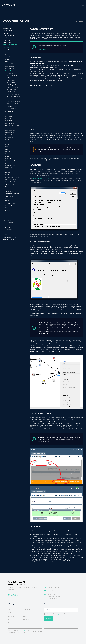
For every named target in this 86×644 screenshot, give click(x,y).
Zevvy (7, 212)
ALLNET (8, 57)
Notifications (8, 225)
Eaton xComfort (11, 71)
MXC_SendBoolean (12, 87)
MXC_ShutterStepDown (14, 101)
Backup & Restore (9, 35)
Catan (7, 61)
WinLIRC (8, 201)
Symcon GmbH (24, 631)
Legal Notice (27, 609)
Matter (7, 156)
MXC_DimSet (11, 80)
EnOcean (8, 118)
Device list (10, 73)
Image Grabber (10, 137)
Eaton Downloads (37, 533)
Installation (7, 31)
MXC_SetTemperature (13, 94)
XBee (7, 208)
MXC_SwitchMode (12, 108)
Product (10, 613)
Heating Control (10, 130)
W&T (7, 198)
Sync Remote (9, 191)
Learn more (12, 594)
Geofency (8, 128)
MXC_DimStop (11, 82)
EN (63, 631)
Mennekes (8, 158)
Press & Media (27, 619)
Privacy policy (27, 613)
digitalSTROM (9, 64)
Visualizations (8, 220)
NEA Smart (9, 168)
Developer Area (8, 240)
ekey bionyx (9, 116)
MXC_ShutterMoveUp (13, 99)
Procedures (7, 42)
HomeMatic (9, 135)
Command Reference (10, 237)
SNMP (7, 187)
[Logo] (8, 5)
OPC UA (8, 172)
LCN (7, 149)
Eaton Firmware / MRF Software (42, 178)
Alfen (7, 54)
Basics (5, 38)
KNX (7, 147)
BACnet (8, 59)
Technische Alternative (12, 194)
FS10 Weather (10, 123)
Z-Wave (8, 210)
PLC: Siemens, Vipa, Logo (13, 175)
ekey (7, 114)
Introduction (8, 28)
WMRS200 (8, 205)
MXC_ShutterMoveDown (14, 97)
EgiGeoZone (9, 111)
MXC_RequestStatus (13, 85)
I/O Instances (8, 229)
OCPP (7, 170)
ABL (7, 52)
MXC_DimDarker (12, 78)
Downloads (11, 616)
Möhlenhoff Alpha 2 (11, 165)
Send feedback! (79, 21)
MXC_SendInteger (12, 92)
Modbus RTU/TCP (11, 161)
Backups (6, 232)
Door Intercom (10, 68)
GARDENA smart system (13, 125)
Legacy (6, 234)
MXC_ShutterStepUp (13, 104)
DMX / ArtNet (9, 66)
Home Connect (10, 132)
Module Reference (10, 45)
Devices (7, 47)
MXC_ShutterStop (12, 106)
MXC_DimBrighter (12, 75)
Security (6, 33)
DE (60, 631)
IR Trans (8, 142)
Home (10, 609)
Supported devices (43, 49)
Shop (9, 623)
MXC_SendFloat (11, 89)
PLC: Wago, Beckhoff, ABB (13, 177)
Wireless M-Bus (10, 203)
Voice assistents (9, 222)
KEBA (7, 144)
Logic (6, 215)
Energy (6, 218)
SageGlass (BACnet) (11, 179)
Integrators (11, 619)
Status (25, 616)
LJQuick (8, 151)
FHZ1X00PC (9, 121)
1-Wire (7, 50)
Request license (13, 596)
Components (7, 40)
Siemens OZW (10, 184)
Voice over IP (9, 196)
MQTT (7, 163)
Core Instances (8, 227)
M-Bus (7, 154)
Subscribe (49, 618)
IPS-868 (8, 140)
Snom (7, 189)
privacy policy (59, 614)
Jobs (24, 623)
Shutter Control (10, 182)
